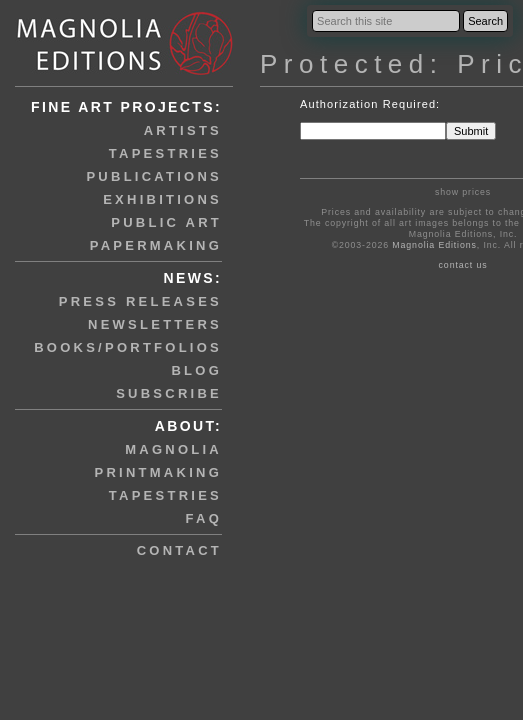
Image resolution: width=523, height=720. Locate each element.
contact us (463, 265)
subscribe (169, 393)
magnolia (173, 449)
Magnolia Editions (434, 245)
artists (183, 130)
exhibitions (162, 199)
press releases (140, 301)
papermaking (156, 245)
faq (204, 518)
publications (154, 176)
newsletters (155, 324)
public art (166, 222)
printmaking (158, 472)
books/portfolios (128, 347)
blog (196, 370)
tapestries (165, 153)
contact (179, 550)
